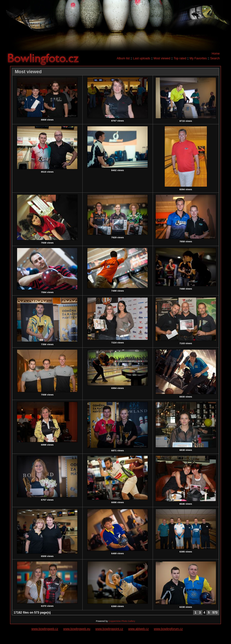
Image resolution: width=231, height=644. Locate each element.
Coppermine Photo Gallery (122, 621)
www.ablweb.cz (139, 629)
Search (215, 58)
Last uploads (142, 58)
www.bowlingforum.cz (168, 629)
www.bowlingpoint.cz (109, 629)
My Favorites (198, 58)
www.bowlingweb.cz (45, 629)
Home (216, 54)
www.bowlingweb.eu (77, 629)
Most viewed (162, 58)
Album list (123, 58)
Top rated (180, 58)
